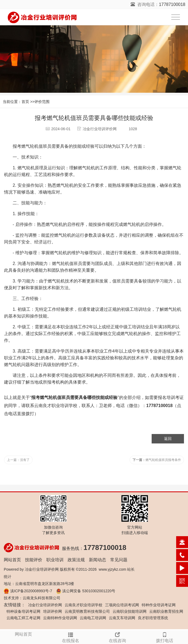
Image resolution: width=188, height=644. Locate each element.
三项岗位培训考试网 (122, 605)
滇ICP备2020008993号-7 (31, 591)
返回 (168, 439)
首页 (25, 102)
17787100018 (172, 4)
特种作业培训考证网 (159, 605)
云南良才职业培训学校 (56, 406)
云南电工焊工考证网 (23, 618)
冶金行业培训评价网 (42, 569)
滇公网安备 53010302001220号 (89, 591)
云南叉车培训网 (122, 618)
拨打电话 (165, 637)
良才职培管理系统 (153, 618)
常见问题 (119, 560)
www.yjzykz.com (113, 569)
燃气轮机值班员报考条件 (157, 460)
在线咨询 (118, 637)
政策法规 (76, 560)
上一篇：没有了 (18, 460)
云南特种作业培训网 (60, 618)
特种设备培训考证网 (23, 611)
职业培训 (55, 560)
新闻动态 (98, 560)
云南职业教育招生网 (166, 611)
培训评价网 (53, 611)
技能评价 (34, 560)
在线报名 (71, 637)
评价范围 (42, 102)
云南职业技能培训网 (130, 611)
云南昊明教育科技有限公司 (87, 611)
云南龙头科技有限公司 (41, 598)
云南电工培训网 (93, 618)
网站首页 (12, 560)
